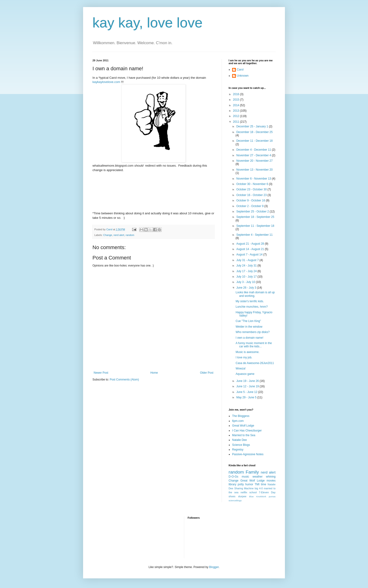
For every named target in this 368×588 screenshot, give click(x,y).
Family (252, 472)
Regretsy (238, 450)
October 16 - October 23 (252, 195)
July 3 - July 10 (246, 282)
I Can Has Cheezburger (247, 431)
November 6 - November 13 (254, 179)
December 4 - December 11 (254, 150)
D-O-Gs (233, 477)
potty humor (245, 484)
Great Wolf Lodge (243, 426)
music (245, 477)
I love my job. (244, 357)
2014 (237, 105)
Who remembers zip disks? (253, 332)
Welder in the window (249, 327)
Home (154, 373)
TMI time (260, 484)
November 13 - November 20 (255, 170)
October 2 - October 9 (250, 206)
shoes (232, 496)
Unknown (243, 76)
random (130, 235)
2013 (237, 111)
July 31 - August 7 (248, 260)
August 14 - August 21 (251, 249)
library (232, 484)
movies (271, 481)
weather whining (264, 477)
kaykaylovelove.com (106, 82)
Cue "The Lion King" (248, 321)
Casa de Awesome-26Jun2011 (255, 363)
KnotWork (261, 496)
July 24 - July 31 (247, 266)
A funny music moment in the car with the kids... (254, 345)
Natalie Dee (240, 440)
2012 (237, 116)
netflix (244, 492)
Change (108, 235)
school (253, 492)
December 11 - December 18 (255, 141)
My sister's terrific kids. (250, 301)
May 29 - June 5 (247, 397)
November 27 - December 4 (254, 155)
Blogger (214, 567)
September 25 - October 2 (253, 212)
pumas (272, 496)
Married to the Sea (244, 435)
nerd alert (119, 235)
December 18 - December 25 (255, 132)
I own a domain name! (249, 338)
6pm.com (238, 421)
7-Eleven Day (267, 492)
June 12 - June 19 (248, 386)
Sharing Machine (244, 488)
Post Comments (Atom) (124, 380)
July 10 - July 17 (247, 277)
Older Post (207, 373)
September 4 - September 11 (255, 235)
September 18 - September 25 (255, 217)
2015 (237, 100)
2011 (237, 122)
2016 (237, 94)
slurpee (242, 496)
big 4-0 (259, 488)
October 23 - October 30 (252, 189)
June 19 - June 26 (248, 381)
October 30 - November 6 (253, 184)
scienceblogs (235, 500)
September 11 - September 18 (255, 226)
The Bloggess (241, 416)
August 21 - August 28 (251, 244)
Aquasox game (245, 374)
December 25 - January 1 (253, 126)
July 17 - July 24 (247, 271)
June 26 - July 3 (247, 288)
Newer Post (101, 373)
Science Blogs (241, 445)
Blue (251, 496)
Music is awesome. (247, 352)
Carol (240, 70)
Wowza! (241, 368)
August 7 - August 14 (250, 255)
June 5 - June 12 (247, 392)
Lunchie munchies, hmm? (252, 307)
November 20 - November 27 (255, 161)
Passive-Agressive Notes (248, 454)
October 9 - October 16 (251, 200)
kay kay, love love (148, 23)
